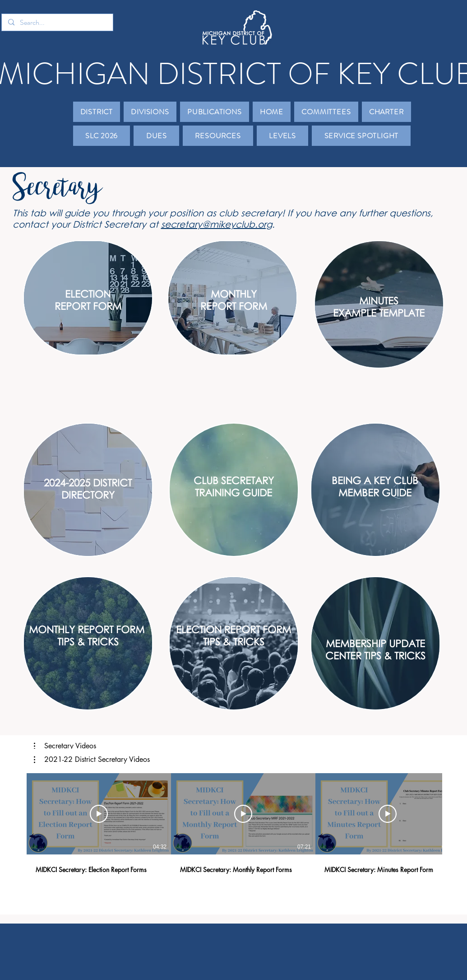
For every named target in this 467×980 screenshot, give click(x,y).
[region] (88, 298)
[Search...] (57, 23)
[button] (97, 112)
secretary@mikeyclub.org (217, 224)
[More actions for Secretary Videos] (65, 746)
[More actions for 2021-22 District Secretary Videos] (92, 760)
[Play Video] (99, 814)
